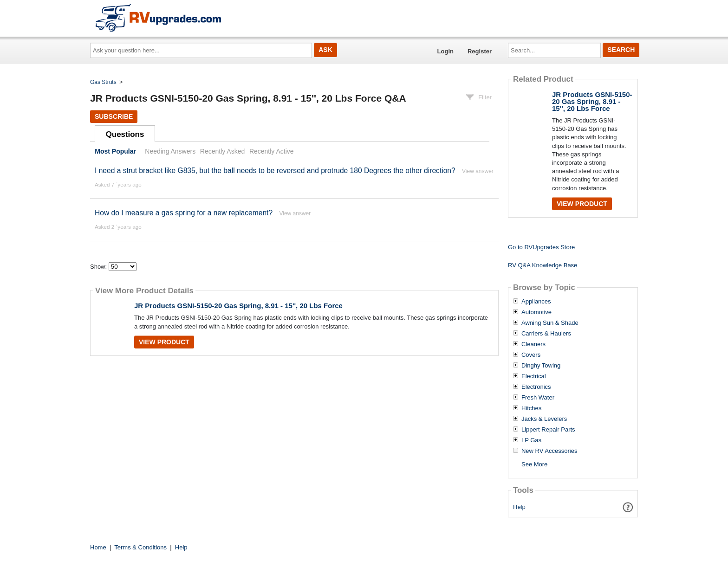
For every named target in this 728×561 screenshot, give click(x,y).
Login (445, 51)
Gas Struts (103, 82)
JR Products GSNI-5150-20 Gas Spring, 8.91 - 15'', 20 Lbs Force (238, 306)
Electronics (536, 387)
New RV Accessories (549, 451)
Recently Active (272, 151)
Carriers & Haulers (546, 334)
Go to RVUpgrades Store (541, 247)
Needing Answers (170, 151)
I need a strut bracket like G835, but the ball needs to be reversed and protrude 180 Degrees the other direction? (276, 171)
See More (534, 464)
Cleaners (533, 344)
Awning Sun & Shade (550, 323)
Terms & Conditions (140, 547)
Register (480, 51)
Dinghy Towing (541, 366)
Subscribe (114, 116)
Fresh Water (538, 398)
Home (98, 547)
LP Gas (531, 440)
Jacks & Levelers (544, 419)
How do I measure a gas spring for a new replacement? (184, 213)
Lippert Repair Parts (548, 430)
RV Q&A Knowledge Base (543, 265)
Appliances (536, 302)
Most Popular (115, 151)
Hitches (531, 408)
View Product (164, 342)
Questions (125, 134)
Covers (531, 355)
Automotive (536, 312)
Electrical (534, 376)
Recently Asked (222, 151)
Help (519, 507)
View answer (478, 171)
